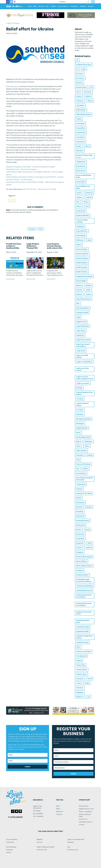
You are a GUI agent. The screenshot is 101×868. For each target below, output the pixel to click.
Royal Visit (80, 543)
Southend (80, 570)
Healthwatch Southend (84, 276)
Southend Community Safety (84, 613)
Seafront (89, 548)
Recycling (80, 511)
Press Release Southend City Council (84, 479)
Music (78, 432)
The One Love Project (84, 651)
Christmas (80, 101)
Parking (90, 455)
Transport (80, 679)
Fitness (79, 206)
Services (40, 842)
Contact (82, 825)
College (79, 119)
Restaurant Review (83, 521)
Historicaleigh (81, 281)
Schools (79, 548)
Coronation (80, 137)
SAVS (90, 543)
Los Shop (80, 410)
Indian (88, 290)
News (30, 6)
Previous (32, 229)
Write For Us (83, 819)
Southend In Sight (83, 627)
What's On (41, 6)
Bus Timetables (38, 814)
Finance (86, 202)
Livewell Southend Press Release (85, 393)
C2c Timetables (38, 816)
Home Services (42, 850)
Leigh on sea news (83, 383)
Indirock (79, 294)
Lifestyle (79, 388)
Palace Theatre (81, 451)
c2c (89, 697)
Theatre (79, 661)
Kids (78, 303)
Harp (89, 240)
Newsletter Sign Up (85, 822)
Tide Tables (37, 811)
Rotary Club (80, 534)
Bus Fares (79, 74)
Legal (78, 317)
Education (80, 151)
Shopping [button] (83, 6)
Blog (84, 69)
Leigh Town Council (83, 340)
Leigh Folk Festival (82, 326)
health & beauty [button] (64, 6)
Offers (35, 6)
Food (87, 206)
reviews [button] (54, 6)
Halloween (80, 240)
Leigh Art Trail (81, 322)
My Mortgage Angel (83, 437)
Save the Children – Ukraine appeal (19, 180)
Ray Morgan (80, 502)
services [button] (91, 6)
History (79, 285)
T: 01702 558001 (15, 817)
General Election (82, 231)
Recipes (89, 507)
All (77, 60)
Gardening (80, 226)
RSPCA (79, 498)
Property (79, 489)
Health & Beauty (82, 267)
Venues (9, 852)
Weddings (80, 692)
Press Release (81, 473)
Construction (81, 133)
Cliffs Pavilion (81, 110)
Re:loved (79, 507)
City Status (80, 105)
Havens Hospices (82, 254)
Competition (81, 128)
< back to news (13, 23)
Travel (89, 679)
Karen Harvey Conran (83, 299)
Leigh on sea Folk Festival (82, 356)
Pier (78, 469)
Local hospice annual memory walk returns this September (55, 247)
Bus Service (80, 78)
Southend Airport (82, 575)
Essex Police (81, 182)
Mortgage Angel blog (83, 419)
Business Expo (81, 87)
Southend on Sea (82, 642)
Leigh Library (81, 331)
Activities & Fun (73, 850)
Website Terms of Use (86, 809)
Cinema (90, 101)
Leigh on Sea (81, 351)
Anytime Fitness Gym (84, 65)
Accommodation (12, 839)
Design (79, 146)
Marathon (80, 414)
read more (10, 279)
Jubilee (88, 294)
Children (88, 96)
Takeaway (71, 842)
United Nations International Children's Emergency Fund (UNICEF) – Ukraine (35, 177)
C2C (91, 87)
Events (79, 193)
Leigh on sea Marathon (84, 362)
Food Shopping (11, 847)
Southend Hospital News (83, 621)
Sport (78, 647)
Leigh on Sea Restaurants (76, 839)
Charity (12, 201)
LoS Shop (80, 399)
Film (78, 202)
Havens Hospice (82, 249)
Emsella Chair (81, 166)
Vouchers (59, 814)
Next (41, 229)
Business (79, 83)
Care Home (87, 92)
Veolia (87, 683)
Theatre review (81, 674)
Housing (79, 290)
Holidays (88, 285)
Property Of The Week (84, 493)
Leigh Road (80, 335)
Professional (81, 484)
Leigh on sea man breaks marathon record (85, 378)
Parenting (80, 455)
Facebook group (14, 86)
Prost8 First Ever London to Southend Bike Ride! (14, 247)
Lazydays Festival (82, 313)
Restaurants (80, 525)
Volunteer (80, 688)
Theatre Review (82, 670)
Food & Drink (81, 211)
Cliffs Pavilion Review (84, 114)
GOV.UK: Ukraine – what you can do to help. (40, 189)
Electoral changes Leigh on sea (84, 156)
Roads (87, 530)
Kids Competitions (83, 308)
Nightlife (40, 839)
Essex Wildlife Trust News (83, 187)
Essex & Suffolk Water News (84, 176)
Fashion (79, 197)
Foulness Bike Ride (83, 215)
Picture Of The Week (83, 464)
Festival (89, 197)
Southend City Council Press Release (84, 596)
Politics (86, 469)
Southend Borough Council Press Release (84, 580)
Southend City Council (84, 590)
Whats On (80, 697)
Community (80, 123)
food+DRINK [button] (75, 6)
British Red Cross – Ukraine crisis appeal (21, 169)
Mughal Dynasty (82, 428)
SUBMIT (28, 767)
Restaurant (80, 516)
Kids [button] (48, 6)
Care (78, 92)
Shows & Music (81, 561)
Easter (87, 146)
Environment (81, 171)
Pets (78, 460)
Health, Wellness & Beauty (46, 847)
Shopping (80, 552)
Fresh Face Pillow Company (82, 221)
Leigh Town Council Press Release (83, 345)
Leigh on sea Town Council (83, 369)
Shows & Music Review (84, 557)
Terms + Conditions (85, 812)
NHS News (89, 442)
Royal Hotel (80, 539)
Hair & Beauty (81, 236)
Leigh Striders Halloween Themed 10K (33, 246)
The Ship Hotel (81, 656)
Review (79, 530)
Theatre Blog (81, 665)
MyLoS (79, 442)
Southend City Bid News (85, 586)
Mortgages (80, 423)
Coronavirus (80, 142)
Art (77, 69)
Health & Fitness (82, 263)
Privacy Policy (84, 806)
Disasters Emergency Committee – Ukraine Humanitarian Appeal (30, 167)
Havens (79, 245)
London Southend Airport (82, 404)
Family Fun (89, 193)
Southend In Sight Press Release (84, 637)
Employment (81, 162)
